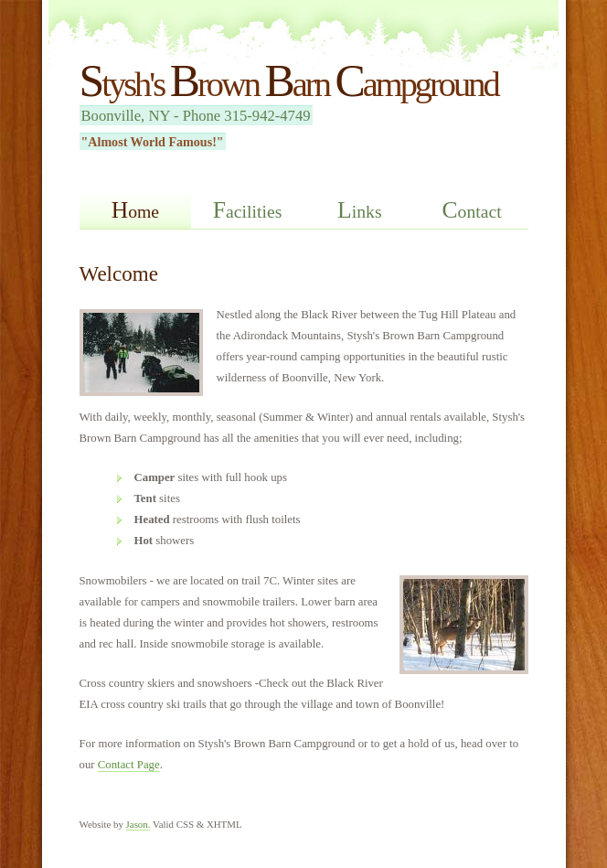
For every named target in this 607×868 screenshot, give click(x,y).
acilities (248, 210)
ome (135, 210)
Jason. (138, 824)
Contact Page (129, 765)
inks (360, 210)
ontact (472, 210)
